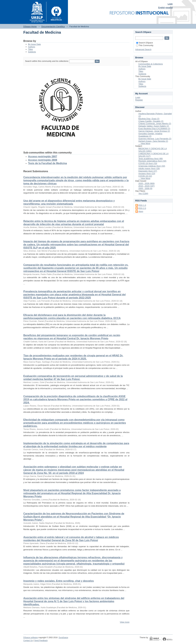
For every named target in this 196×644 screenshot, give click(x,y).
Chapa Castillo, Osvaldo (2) (151, 121)
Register (139, 100)
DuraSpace (63, 638)
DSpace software (31, 638)
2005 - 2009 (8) (145, 188)
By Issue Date (35, 44)
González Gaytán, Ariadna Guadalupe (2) (150, 135)
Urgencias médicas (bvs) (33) (152, 166)
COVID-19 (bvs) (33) (148, 163)
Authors (32, 47)
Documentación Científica (53, 26)
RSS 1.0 (142, 205)
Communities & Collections (151, 64)
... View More (144, 143)
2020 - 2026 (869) (147, 183)
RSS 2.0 (142, 208)
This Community (145, 45)
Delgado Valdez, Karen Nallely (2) (154, 126)
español (169, 7)
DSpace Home (30, 26)
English (162, 7)
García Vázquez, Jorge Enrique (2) (154, 131)
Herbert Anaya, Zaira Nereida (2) (153, 141)
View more (125, 622)
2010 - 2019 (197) (147, 186)
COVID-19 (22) (145, 176)
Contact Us (28, 641)
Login (170, 4)
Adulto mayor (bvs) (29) (149, 168)
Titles (31, 49)
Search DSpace (145, 43)
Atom (141, 211)
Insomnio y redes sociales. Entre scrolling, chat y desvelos (59, 581)
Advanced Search (143, 49)
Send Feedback (41, 641)
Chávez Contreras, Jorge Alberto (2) (155, 124)
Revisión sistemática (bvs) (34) (152, 161)
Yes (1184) (143, 193)
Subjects (32, 52)
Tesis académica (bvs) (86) (151, 159)
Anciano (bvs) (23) (147, 173)
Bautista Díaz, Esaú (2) (149, 119)
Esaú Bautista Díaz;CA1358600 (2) (154, 129)
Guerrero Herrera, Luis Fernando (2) (155, 139)
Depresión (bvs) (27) (148, 171)
